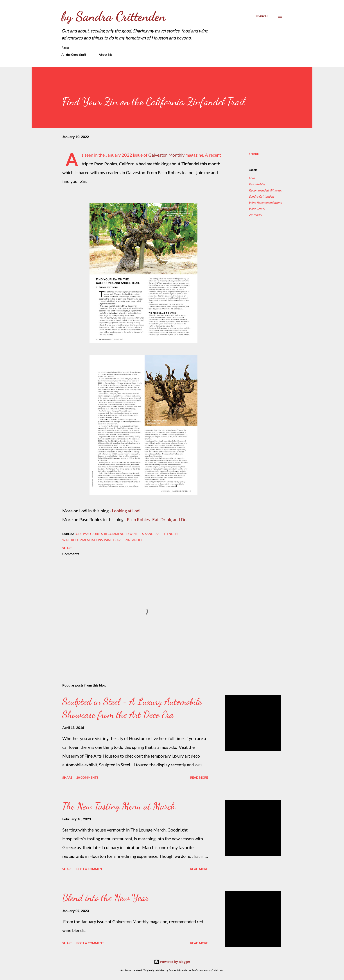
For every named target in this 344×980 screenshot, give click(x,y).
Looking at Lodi (126, 511)
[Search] (262, 16)
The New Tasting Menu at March (119, 806)
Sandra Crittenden (261, 196)
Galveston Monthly (166, 155)
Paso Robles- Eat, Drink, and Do (157, 519)
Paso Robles (257, 184)
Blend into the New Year (106, 898)
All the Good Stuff (74, 55)
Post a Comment (90, 869)
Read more (199, 777)
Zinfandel (255, 215)
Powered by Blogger (172, 962)
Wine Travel (257, 209)
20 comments (87, 777)
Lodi (252, 178)
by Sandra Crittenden (114, 16)
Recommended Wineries (265, 190)
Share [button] (254, 154)
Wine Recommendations (265, 203)
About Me (106, 55)
